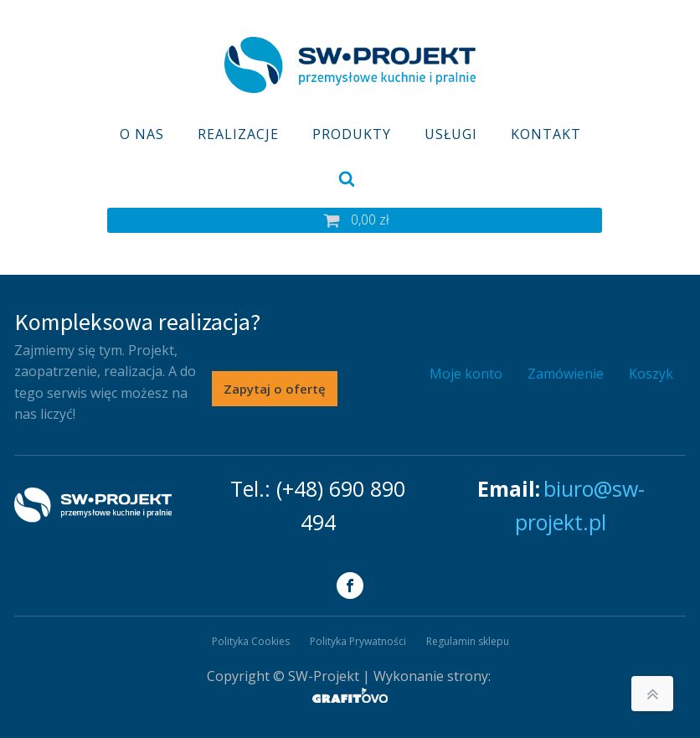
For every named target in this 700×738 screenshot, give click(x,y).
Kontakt (546, 134)
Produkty (352, 134)
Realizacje (238, 134)
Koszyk (651, 374)
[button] (355, 220)
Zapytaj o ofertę (275, 389)
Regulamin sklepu (468, 641)
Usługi (451, 134)
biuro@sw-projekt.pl (580, 505)
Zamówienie (566, 374)
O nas (142, 134)
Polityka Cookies (251, 641)
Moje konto (466, 374)
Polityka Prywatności (358, 641)
